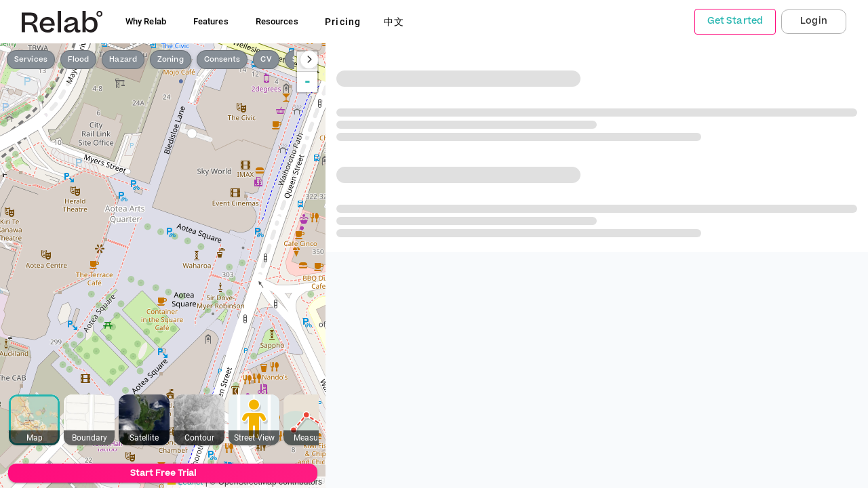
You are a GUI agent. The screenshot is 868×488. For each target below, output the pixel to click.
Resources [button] (277, 21)
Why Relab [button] (146, 21)
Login (814, 21)
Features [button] (211, 21)
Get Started (735, 21)
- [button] (308, 82)
